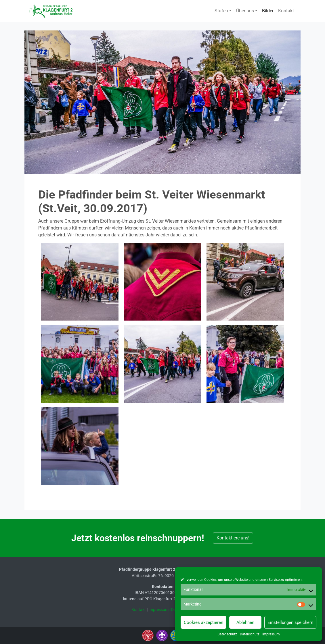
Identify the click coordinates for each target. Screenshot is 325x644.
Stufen (221, 11)
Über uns (245, 11)
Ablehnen (245, 622)
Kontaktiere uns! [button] (233, 538)
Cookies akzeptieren (203, 622)
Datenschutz (227, 634)
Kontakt (286, 11)
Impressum (271, 634)
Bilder (268, 11)
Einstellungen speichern (290, 622)
